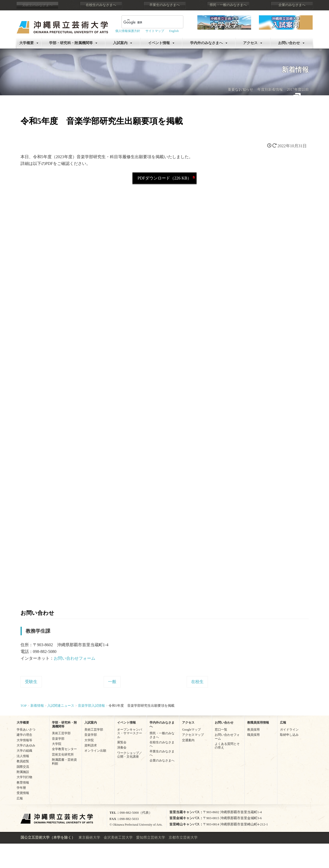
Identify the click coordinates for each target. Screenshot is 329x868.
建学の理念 (24, 735)
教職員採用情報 (258, 723)
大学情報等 (24, 740)
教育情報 (23, 783)
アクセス (250, 43)
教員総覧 (23, 761)
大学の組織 (24, 751)
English (174, 31)
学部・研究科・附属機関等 (71, 43)
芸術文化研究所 (63, 755)
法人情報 (23, 756)
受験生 (31, 682)
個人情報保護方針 (128, 31)
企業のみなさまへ (292, 5)
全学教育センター (64, 749)
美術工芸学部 (61, 733)
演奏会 (122, 747)
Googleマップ (191, 730)
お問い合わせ (289, 43)
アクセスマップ (193, 735)
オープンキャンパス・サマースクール (130, 733)
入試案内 (120, 43)
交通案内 (188, 740)
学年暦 (21, 788)
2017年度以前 (298, 89)
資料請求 (91, 745)
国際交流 (23, 767)
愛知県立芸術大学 (151, 837)
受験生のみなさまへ (37, 5)
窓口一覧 (221, 730)
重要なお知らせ (240, 89)
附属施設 (23, 772)
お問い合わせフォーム (75, 658)
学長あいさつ (26, 730)
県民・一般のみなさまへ (228, 5)
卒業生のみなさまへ (164, 5)
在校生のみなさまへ (101, 5)
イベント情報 (159, 43)
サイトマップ (155, 31)
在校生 (197, 682)
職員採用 (253, 735)
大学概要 (26, 43)
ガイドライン (289, 730)
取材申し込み (289, 735)
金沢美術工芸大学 (118, 837)
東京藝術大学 (89, 837)
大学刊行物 (24, 777)
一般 (112, 682)
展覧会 (122, 742)
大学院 (57, 744)
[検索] (146, 22)
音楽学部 (58, 739)
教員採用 (253, 730)
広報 (20, 798)
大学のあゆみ (26, 745)
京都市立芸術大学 (183, 837)
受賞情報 (23, 793)
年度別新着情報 (270, 89)
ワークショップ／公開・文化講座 (130, 755)
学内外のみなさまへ (206, 43)
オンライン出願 (95, 751)
